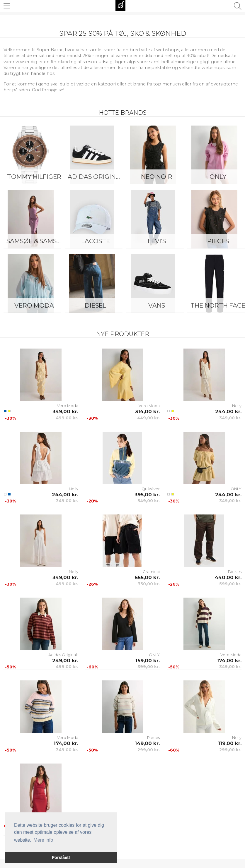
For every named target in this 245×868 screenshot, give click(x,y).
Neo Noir (157, 177)
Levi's (157, 241)
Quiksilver (151, 489)
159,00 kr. (148, 661)
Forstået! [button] (61, 857)
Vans (157, 305)
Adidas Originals (97, 177)
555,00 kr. (147, 577)
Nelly (237, 406)
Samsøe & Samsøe (36, 241)
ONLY (236, 489)
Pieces (153, 737)
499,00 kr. (67, 418)
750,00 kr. (149, 584)
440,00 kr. (228, 577)
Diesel (95, 305)
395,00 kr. (147, 495)
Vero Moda (34, 305)
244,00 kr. (228, 411)
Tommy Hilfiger (34, 177)
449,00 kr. (148, 418)
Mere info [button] (43, 840)
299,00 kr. (149, 750)
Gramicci (151, 572)
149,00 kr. (147, 743)
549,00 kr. (149, 501)
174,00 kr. (229, 661)
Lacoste (96, 241)
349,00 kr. (65, 411)
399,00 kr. (149, 667)
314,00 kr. (147, 411)
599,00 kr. (230, 584)
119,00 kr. (230, 743)
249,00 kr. (65, 661)
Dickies (235, 572)
